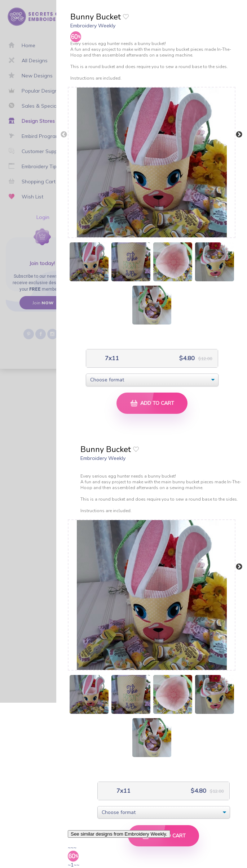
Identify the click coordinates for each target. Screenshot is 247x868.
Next (239, 135)
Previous (64, 135)
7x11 (111, 358)
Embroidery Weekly (93, 26)
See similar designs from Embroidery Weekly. (119, 834)
